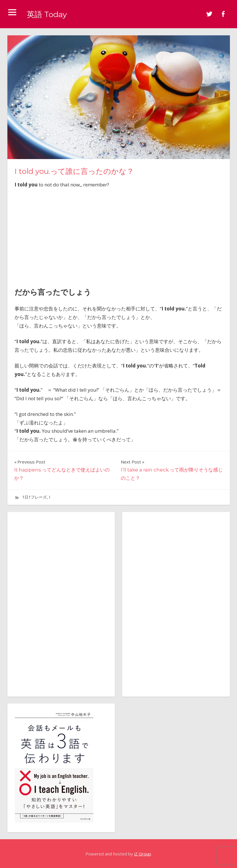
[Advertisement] (118, 236)
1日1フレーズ (34, 497)
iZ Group (143, 854)
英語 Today (50, 14)
